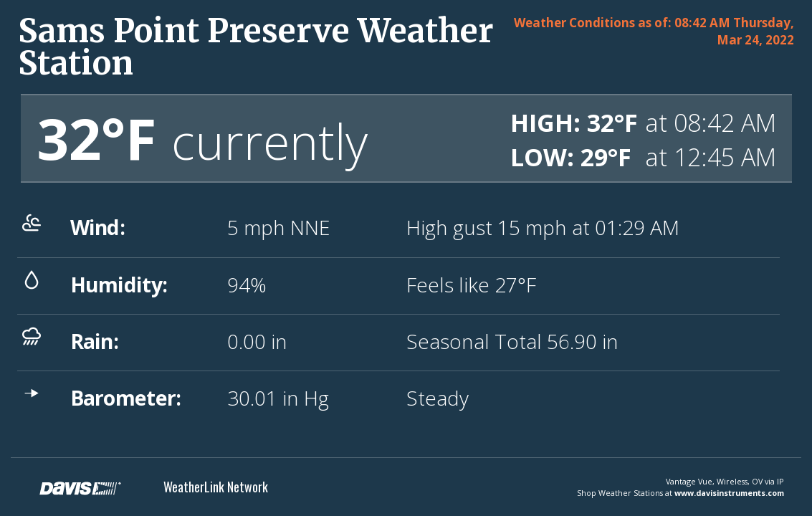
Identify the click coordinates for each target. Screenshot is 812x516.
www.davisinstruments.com (729, 493)
